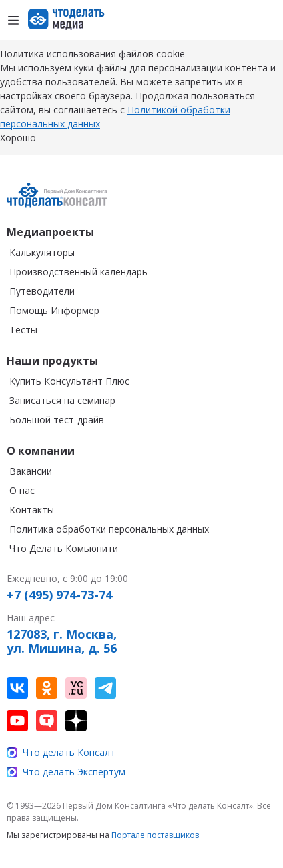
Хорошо (18, 138)
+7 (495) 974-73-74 (59, 595)
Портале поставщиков (155, 835)
